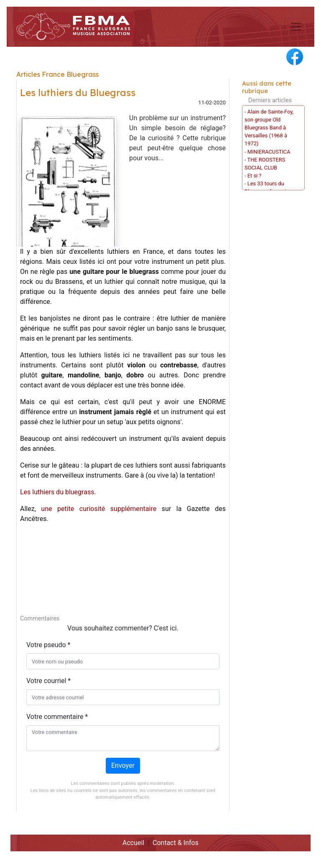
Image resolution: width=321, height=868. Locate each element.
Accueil (133, 843)
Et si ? (255, 176)
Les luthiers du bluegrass (57, 492)
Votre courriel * (48, 681)
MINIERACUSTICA (269, 152)
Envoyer (123, 766)
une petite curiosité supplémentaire (99, 509)
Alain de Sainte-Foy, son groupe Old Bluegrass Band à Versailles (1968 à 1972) (269, 128)
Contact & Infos (176, 843)
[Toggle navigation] (296, 27)
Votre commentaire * (57, 717)
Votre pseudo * (48, 645)
